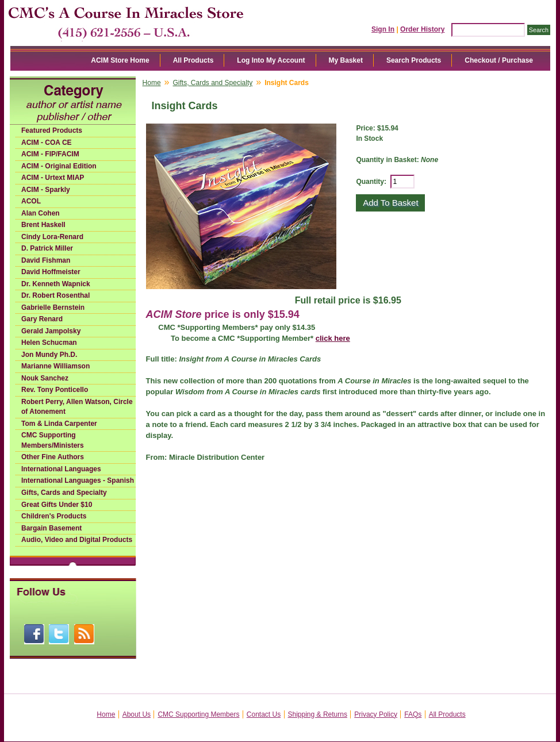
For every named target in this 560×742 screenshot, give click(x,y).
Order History (422, 29)
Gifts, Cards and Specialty (64, 493)
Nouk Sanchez (45, 378)
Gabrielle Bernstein (53, 307)
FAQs (413, 714)
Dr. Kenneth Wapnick (56, 284)
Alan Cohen (41, 213)
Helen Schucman (49, 343)
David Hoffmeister (51, 272)
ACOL (31, 201)
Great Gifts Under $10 (57, 505)
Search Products (414, 60)
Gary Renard (42, 319)
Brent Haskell (43, 225)
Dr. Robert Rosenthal (55, 295)
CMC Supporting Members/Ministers (53, 440)
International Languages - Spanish (78, 480)
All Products (193, 60)
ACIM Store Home (120, 60)
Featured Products (52, 130)
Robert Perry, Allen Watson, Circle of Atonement (77, 407)
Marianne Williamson (55, 366)
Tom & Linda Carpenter (59, 424)
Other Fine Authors (53, 457)
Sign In (383, 29)
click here (333, 338)
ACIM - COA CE (47, 143)
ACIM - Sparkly (46, 190)
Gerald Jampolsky (51, 331)
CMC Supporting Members (198, 714)
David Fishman (46, 260)
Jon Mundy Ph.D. (49, 355)
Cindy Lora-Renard (52, 237)
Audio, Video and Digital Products (77, 540)
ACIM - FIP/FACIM (50, 154)
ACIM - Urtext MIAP (53, 178)
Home (152, 83)
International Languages (61, 469)
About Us (137, 714)
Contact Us (264, 714)
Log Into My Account (271, 60)
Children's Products (54, 516)
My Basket (346, 60)
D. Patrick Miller (47, 248)
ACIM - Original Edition (59, 166)
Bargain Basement (51, 528)
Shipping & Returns (318, 714)
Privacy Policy (376, 714)
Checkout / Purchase (499, 60)
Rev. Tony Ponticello (55, 390)
